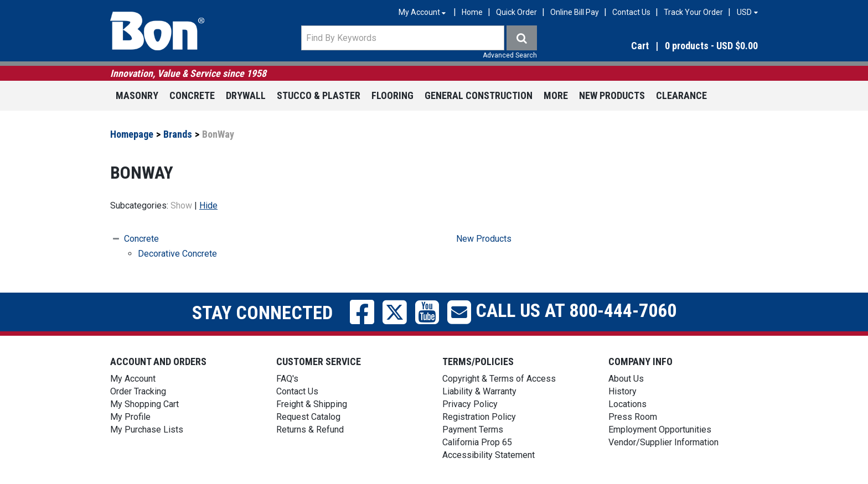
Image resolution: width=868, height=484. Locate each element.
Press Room (633, 417)
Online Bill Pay (575, 12)
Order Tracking (138, 391)
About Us (626, 379)
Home (472, 12)
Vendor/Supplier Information (663, 442)
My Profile (130, 417)
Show (181, 205)
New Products (612, 95)
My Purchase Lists (147, 430)
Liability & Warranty (479, 391)
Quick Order (516, 12)
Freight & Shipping (312, 404)
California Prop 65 (477, 442)
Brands (178, 134)
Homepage (132, 134)
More (556, 95)
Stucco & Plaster (319, 95)
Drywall (246, 95)
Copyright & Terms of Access (499, 379)
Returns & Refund (310, 430)
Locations (627, 404)
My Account (133, 379)
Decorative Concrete (177, 254)
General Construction (479, 95)
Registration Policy (479, 417)
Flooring (392, 95)
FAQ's (287, 379)
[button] (661, 46)
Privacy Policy (470, 404)
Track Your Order (693, 12)
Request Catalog (308, 417)
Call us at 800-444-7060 (574, 310)
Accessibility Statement (489, 455)
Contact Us (631, 12)
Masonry (137, 95)
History (622, 391)
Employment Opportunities (660, 430)
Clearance (681, 95)
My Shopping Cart (144, 404)
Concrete (192, 95)
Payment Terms (473, 430)
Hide (208, 205)
